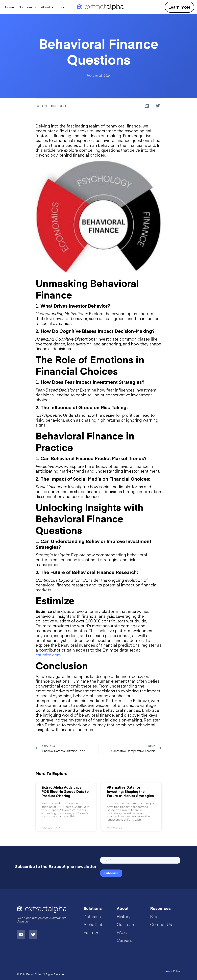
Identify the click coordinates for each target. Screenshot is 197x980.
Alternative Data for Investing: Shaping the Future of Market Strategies (130, 791)
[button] (147, 106)
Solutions (28, 7)
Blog (62, 7)
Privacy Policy (172, 971)
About (47, 7)
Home (9, 7)
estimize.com (48, 655)
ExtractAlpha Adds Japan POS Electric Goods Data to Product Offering (65, 791)
